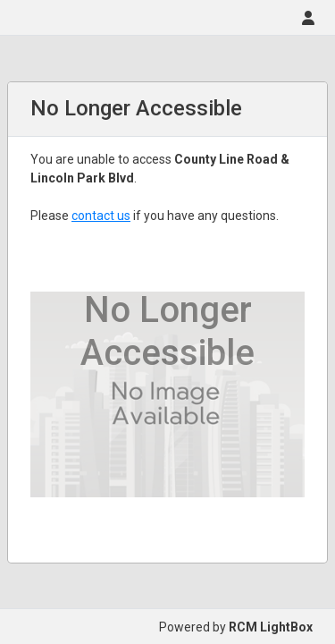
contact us (101, 216)
